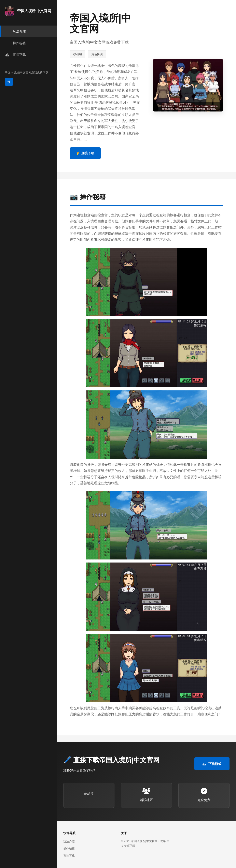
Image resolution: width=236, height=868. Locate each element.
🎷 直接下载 (85, 153)
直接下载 (69, 856)
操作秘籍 (69, 849)
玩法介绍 (69, 841)
